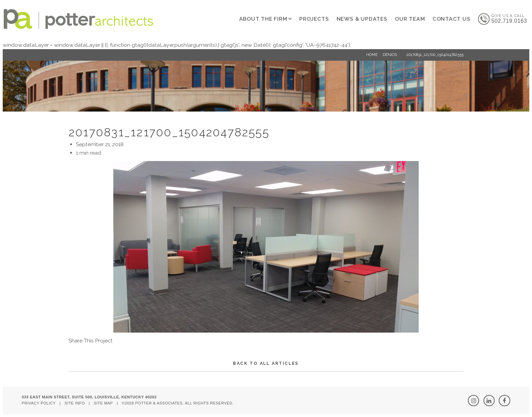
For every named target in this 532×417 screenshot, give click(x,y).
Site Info (75, 403)
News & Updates (362, 19)
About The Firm (263, 19)
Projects (314, 19)
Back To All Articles (266, 363)
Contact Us (452, 19)
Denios (390, 55)
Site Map (103, 403)
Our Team (410, 19)
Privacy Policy (39, 403)
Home (372, 55)
